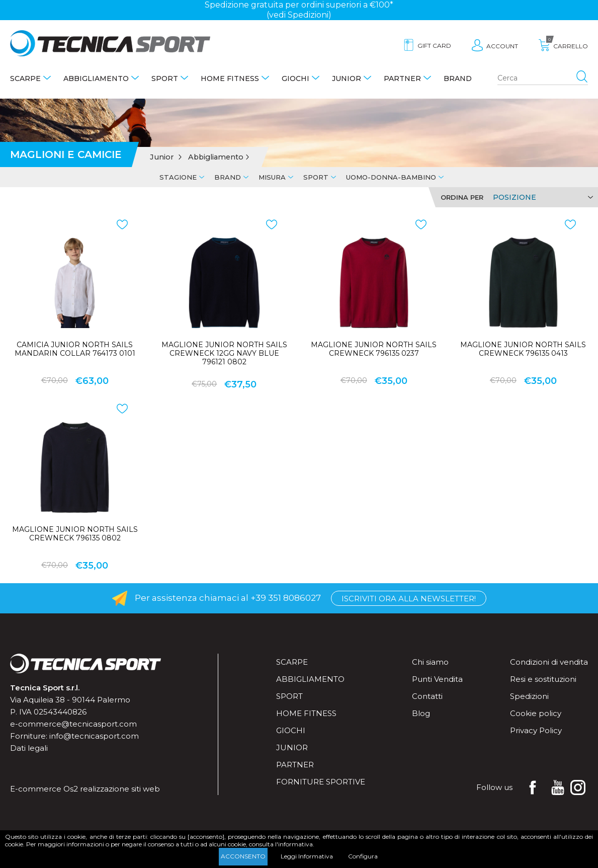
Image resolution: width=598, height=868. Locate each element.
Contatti (427, 696)
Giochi (295, 78)
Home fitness (230, 78)
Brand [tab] (228, 177)
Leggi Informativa (307, 856)
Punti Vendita (437, 679)
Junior (347, 78)
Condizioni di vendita (549, 662)
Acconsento (243, 856)
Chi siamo (430, 662)
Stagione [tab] (178, 177)
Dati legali (29, 748)
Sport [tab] (316, 177)
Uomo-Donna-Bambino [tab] (391, 177)
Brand (458, 78)
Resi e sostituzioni (543, 679)
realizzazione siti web (120, 789)
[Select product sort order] (541, 197)
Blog (421, 713)
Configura (363, 856)
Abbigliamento (96, 78)
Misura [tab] (272, 177)
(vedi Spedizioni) (299, 15)
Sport (165, 78)
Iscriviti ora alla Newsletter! (409, 599)
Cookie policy (536, 713)
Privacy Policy (536, 730)
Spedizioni (529, 696)
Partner (402, 78)
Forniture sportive (321, 782)
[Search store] (543, 78)
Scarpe (25, 78)
